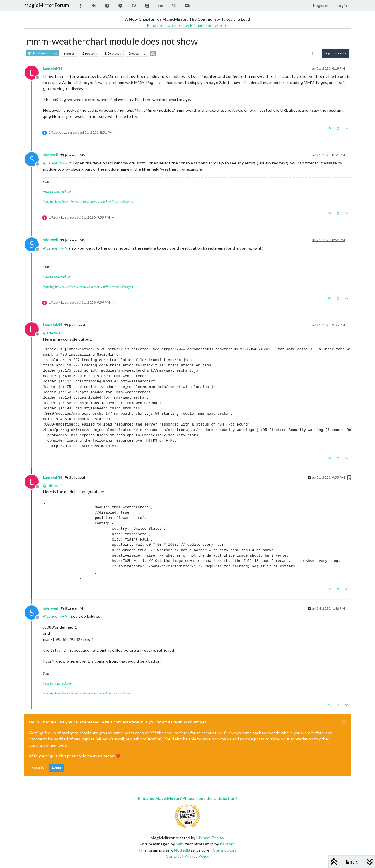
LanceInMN (52, 68)
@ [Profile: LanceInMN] (55, 163)
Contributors (225, 850)
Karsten (227, 844)
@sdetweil (75, 325)
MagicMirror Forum (47, 5)
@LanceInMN (73, 155)
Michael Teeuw (210, 838)
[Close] (344, 722)
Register (39, 767)
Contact (173, 856)
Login (56, 767)
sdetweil (50, 155)
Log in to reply (335, 53)
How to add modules (57, 192)
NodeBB (182, 850)
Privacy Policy (197, 856)
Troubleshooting (42, 53)
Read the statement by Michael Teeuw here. (187, 25)
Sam (180, 844)
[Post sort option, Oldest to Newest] (312, 53)
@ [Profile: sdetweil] (53, 333)
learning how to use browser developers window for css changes (88, 201)
